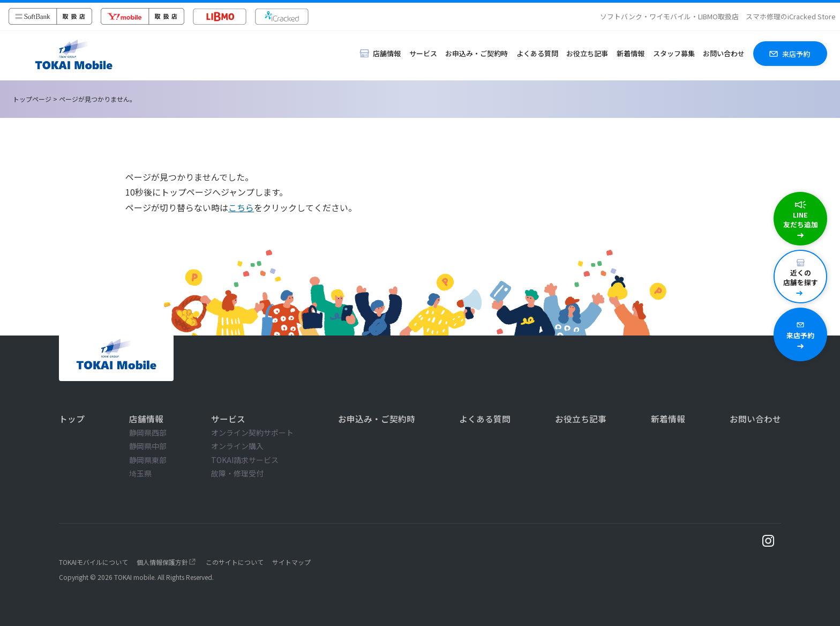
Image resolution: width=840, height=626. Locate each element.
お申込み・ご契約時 (477, 53)
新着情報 (631, 53)
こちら (241, 207)
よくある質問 (537, 53)
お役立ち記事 (587, 53)
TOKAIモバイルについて (93, 562)
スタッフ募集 (674, 53)
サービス (423, 53)
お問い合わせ (724, 53)
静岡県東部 (148, 460)
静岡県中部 (148, 446)
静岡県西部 (148, 433)
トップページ (32, 99)
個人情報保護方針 (162, 562)
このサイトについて (235, 562)
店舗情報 (146, 419)
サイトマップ (291, 562)
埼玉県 (140, 473)
